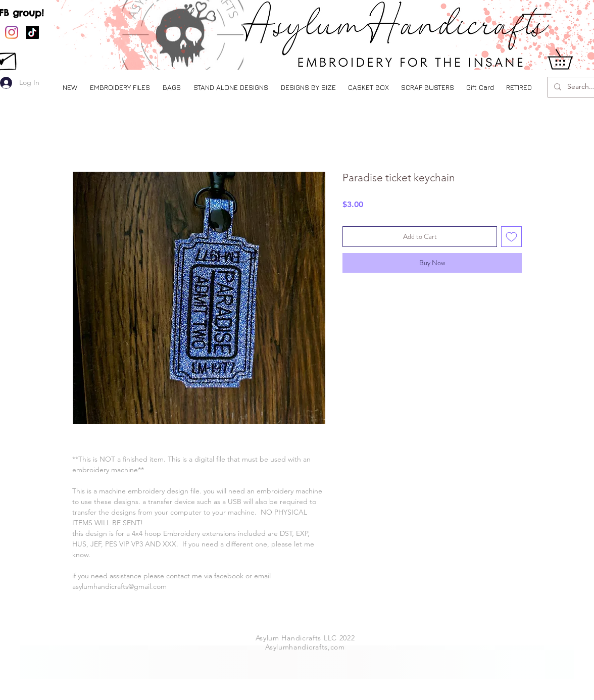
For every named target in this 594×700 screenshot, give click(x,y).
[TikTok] (32, 32)
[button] (120, 87)
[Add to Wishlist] (511, 237)
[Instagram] (12, 32)
